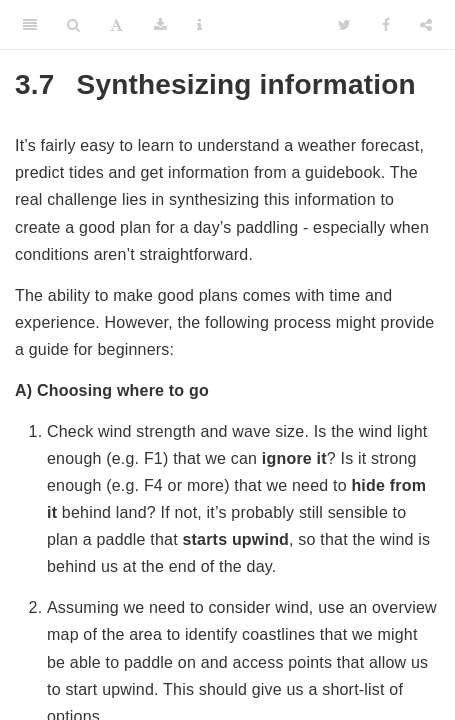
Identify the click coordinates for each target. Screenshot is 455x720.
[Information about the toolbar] (199, 25)
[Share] (426, 25)
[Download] (160, 25)
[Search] (73, 25)
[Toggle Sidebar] (30, 25)
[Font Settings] (116, 25)
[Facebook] (386, 25)
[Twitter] (344, 25)
